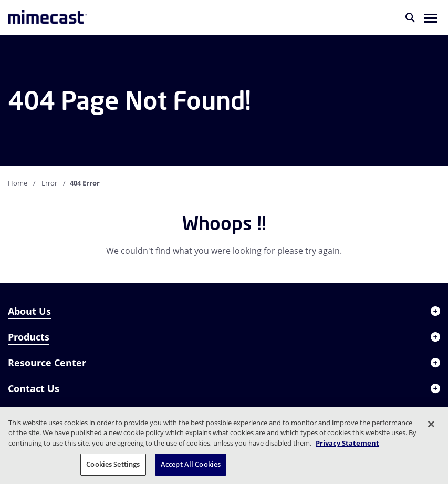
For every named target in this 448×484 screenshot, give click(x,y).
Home (18, 183)
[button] (431, 17)
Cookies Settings (113, 464)
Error (49, 183)
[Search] (410, 17)
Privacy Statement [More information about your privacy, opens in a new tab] (347, 443)
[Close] (431, 424)
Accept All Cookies (191, 464)
